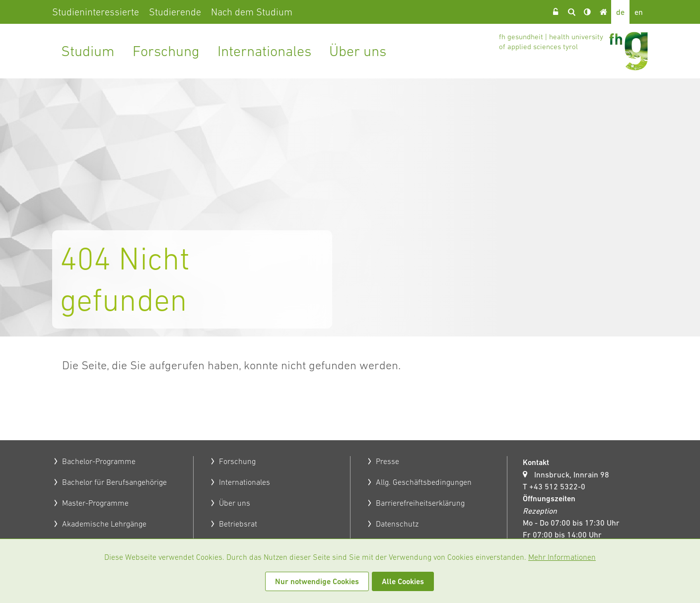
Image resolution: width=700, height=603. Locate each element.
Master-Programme (95, 503)
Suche (571, 12)
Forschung (166, 51)
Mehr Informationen (562, 557)
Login (556, 12)
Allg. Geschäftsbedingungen (424, 482)
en (639, 12)
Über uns (358, 51)
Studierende (175, 12)
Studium (88, 51)
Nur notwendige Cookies (317, 581)
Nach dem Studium (252, 12)
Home (603, 12)
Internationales (264, 51)
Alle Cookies (403, 581)
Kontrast (587, 12)
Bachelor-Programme (99, 461)
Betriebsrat (238, 524)
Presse (387, 461)
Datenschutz (397, 524)
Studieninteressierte (96, 12)
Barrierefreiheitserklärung (420, 503)
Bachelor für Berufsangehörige (114, 482)
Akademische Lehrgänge (104, 524)
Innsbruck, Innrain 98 (572, 474)
